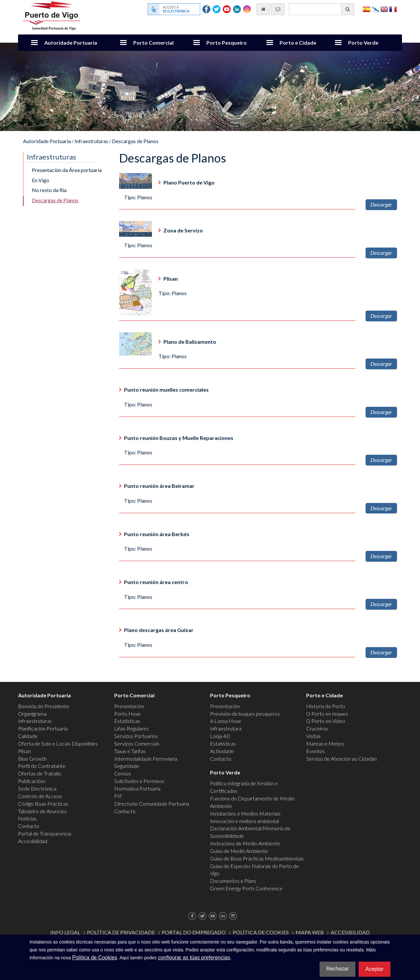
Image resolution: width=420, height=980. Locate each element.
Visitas (313, 736)
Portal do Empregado (194, 932)
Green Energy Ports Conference (246, 888)
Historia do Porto (326, 706)
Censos (123, 773)
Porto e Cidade (298, 43)
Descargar (381, 204)
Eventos (315, 751)
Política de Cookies (261, 932)
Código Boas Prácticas (43, 804)
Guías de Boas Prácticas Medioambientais (257, 858)
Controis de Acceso (40, 796)
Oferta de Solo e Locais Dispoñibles (58, 743)
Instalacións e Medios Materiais (245, 813)
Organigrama (32, 714)
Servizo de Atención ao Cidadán (341, 759)
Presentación (129, 706)
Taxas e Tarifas (130, 751)
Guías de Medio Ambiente (239, 851)
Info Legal (65, 932)
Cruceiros (317, 728)
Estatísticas (127, 721)
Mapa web (310, 932)
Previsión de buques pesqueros (245, 714)
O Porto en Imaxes (327, 714)
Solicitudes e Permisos (139, 781)
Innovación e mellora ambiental (244, 821)
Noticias (27, 818)
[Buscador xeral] (322, 9)
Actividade (222, 751)
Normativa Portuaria (137, 788)
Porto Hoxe (127, 714)
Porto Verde (363, 43)
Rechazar (337, 969)
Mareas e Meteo (325, 743)
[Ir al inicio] (263, 9)
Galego (375, 9)
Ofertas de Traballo (40, 773)
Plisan (24, 751)
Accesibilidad (33, 841)
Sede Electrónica (37, 788)
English (384, 9)
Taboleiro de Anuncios (42, 811)
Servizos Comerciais (137, 743)
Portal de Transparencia (45, 833)
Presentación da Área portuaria (67, 170)
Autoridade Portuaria (71, 43)
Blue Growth (32, 759)
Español (367, 9)
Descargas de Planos (135, 141)
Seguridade (127, 766)
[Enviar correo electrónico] (278, 9)
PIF (118, 796)
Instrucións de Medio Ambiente (245, 843)
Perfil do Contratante (42, 766)
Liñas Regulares (131, 728)
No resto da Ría (49, 190)
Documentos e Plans (233, 881)
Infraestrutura (226, 728)
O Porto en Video (326, 721)
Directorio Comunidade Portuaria (152, 804)
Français (393, 9)
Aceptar (375, 969)
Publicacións (32, 781)
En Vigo (41, 180)
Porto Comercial (153, 43)
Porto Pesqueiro (227, 43)
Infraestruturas (91, 141)
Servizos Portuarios (136, 736)
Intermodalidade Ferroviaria (146, 759)
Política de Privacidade (121, 932)
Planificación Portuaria (43, 728)
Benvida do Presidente (44, 706)
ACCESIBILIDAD (350, 932)
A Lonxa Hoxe (226, 721)
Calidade (28, 736)
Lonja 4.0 (220, 736)
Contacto (29, 826)
